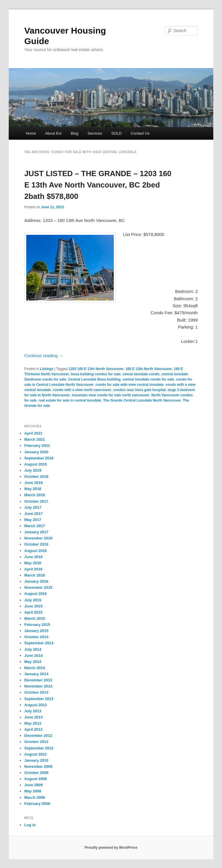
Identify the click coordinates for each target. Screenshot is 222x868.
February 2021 (37, 446)
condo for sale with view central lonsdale (129, 385)
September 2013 (39, 699)
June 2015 (33, 606)
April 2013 (33, 729)
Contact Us (140, 133)
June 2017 (33, 514)
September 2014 (39, 643)
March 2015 (35, 618)
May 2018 (33, 489)
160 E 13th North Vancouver (149, 369)
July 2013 (33, 711)
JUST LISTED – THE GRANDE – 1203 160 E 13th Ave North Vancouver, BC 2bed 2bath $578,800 (98, 185)
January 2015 (36, 631)
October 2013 (36, 692)
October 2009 (36, 773)
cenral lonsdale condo (141, 374)
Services (95, 133)
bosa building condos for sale (96, 374)
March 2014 (35, 668)
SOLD (116, 133)
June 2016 (33, 557)
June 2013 (33, 717)
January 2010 (36, 760)
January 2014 (36, 674)
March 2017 (35, 526)
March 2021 (35, 439)
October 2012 (36, 742)
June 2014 (33, 656)
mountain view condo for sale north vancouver (111, 395)
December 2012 (38, 736)
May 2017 (33, 520)
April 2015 (33, 612)
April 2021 (33, 433)
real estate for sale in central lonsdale (70, 400)
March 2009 (35, 797)
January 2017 (36, 532)
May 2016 (33, 563)
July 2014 (33, 649)
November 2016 (38, 538)
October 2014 (36, 637)
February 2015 (37, 625)
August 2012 (35, 754)
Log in (30, 825)
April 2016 (33, 569)
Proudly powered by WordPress (111, 848)
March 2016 (35, 575)
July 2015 (33, 600)
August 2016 (35, 551)
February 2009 (37, 804)
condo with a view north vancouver (82, 390)
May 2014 (33, 662)
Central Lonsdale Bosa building (94, 379)
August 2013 (35, 705)
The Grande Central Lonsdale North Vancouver (142, 400)
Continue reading (44, 356)
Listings (47, 369)
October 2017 (36, 501)
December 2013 (38, 680)
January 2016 (36, 581)
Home (31, 133)
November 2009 (38, 767)
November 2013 (38, 686)
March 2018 (35, 495)
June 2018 (33, 483)
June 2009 (33, 785)
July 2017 (33, 507)
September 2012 (39, 748)
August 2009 (35, 779)
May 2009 (33, 791)
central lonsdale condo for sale (148, 379)
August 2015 (35, 594)
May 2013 (33, 723)
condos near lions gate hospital (139, 390)
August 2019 (35, 464)
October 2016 (36, 544)
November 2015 (38, 587)
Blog (75, 133)
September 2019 (39, 458)
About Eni (53, 133)
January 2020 (36, 452)
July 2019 (33, 470)
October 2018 (36, 476)
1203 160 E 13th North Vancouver (96, 369)
